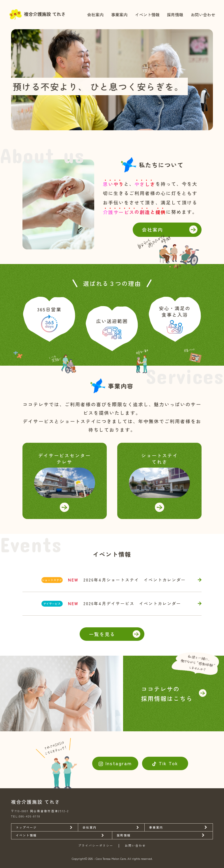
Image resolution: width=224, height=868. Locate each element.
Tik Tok (168, 763)
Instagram (119, 763)
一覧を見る (102, 634)
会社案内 (95, 15)
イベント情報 (147, 15)
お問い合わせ (203, 15)
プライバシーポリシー (96, 846)
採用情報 (175, 15)
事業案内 (119, 15)
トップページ (26, 827)
